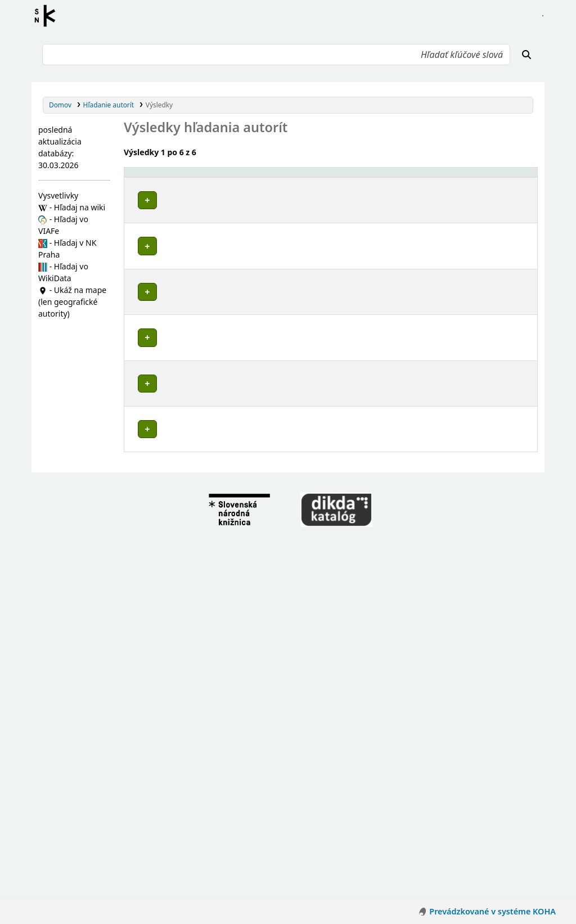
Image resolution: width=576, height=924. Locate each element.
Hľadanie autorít (109, 105)
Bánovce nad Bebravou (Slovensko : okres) (213, 578)
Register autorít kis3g (48, 16)
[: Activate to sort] (371, 178)
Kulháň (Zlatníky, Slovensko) (189, 599)
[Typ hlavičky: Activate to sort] (436, 178)
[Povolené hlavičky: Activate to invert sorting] (238, 178)
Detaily (369, 198)
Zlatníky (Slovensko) (175, 307)
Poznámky (145, 233)
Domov (60, 105)
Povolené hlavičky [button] (161, 177)
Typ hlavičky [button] (415, 177)
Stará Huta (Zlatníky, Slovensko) (195, 589)
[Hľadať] (526, 55)
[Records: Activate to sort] (510, 178)
